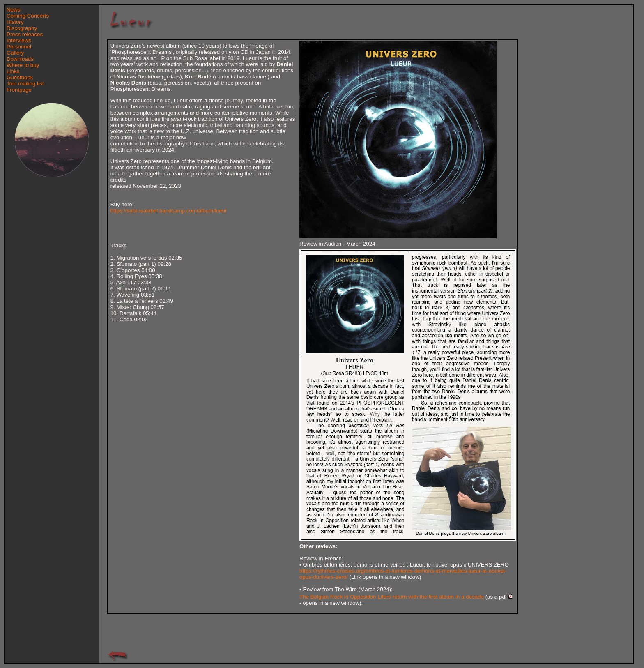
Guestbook (20, 77)
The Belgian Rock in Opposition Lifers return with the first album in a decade (392, 597)
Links (13, 71)
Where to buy (23, 65)
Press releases (25, 34)
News (13, 10)
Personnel (19, 47)
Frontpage (19, 90)
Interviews (19, 40)
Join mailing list (25, 84)
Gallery (15, 53)
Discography (22, 28)
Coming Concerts (28, 16)
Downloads (20, 59)
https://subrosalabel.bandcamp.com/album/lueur (169, 211)
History (15, 22)
